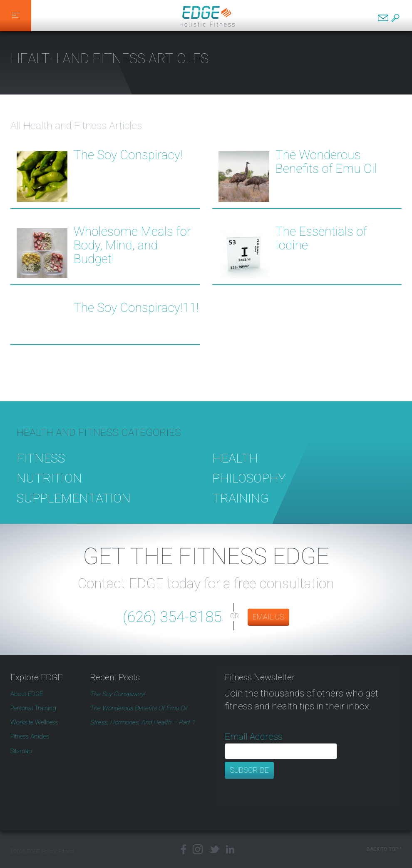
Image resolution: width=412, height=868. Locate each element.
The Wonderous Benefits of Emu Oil (326, 162)
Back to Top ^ (384, 849)
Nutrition (49, 490)
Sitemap (21, 751)
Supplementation (74, 510)
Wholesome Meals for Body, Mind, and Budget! (132, 246)
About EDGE (27, 694)
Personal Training (33, 708)
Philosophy (249, 490)
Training (241, 510)
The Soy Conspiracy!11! (136, 308)
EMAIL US (268, 617)
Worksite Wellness (34, 722)
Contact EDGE (383, 18)
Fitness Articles (30, 736)
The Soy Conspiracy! (128, 155)
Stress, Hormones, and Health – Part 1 (142, 722)
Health (235, 470)
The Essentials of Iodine (321, 239)
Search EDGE (395, 18)
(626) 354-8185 (172, 617)
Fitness (41, 470)
